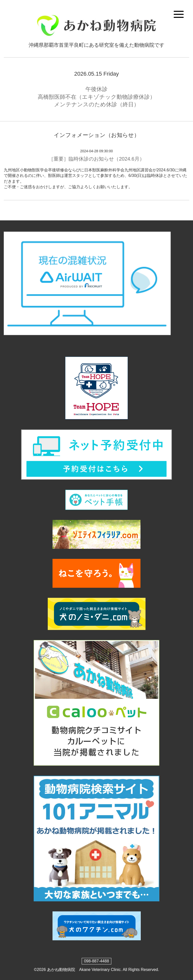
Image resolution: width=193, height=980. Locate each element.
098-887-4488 (96, 961)
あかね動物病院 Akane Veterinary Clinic (84, 970)
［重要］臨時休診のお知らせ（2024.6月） (96, 159)
